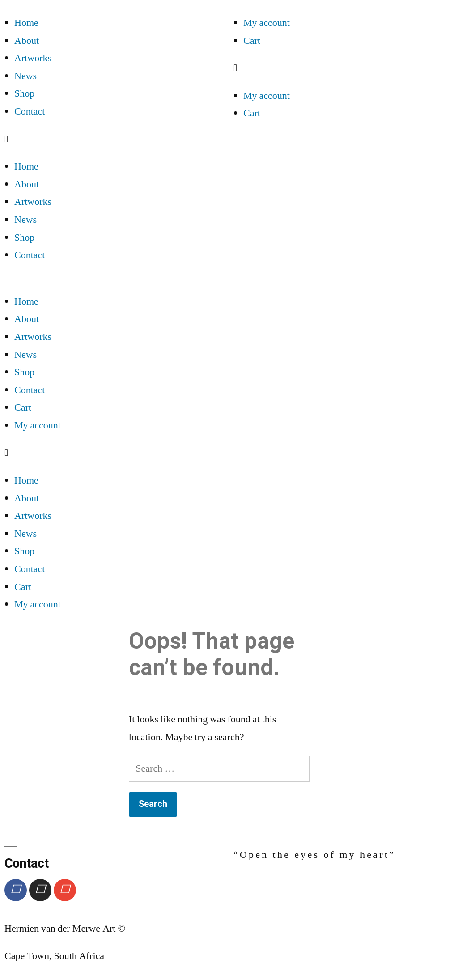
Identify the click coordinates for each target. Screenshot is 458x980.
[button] (114, 140)
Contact (30, 111)
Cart (252, 41)
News (25, 76)
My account (267, 23)
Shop (24, 93)
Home (26, 23)
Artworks (33, 58)
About (27, 41)
